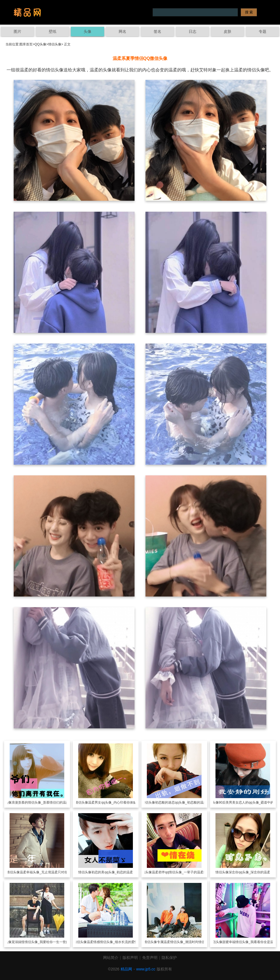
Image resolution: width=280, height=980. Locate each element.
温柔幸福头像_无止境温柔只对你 (44, 872)
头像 (87, 31)
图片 (17, 31)
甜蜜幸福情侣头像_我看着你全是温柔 (250, 942)
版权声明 (130, 958)
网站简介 (111, 958)
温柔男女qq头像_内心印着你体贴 (112, 802)
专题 (262, 31)
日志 (192, 31)
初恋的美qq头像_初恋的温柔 (112, 872)
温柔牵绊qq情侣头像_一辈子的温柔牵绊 (181, 872)
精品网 (126, 969)
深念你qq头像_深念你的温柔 (249, 872)
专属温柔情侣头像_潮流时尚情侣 (181, 942)
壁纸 (52, 31)
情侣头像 (55, 44)
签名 (157, 31)
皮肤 (227, 31)
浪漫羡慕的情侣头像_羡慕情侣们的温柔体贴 (44, 802)
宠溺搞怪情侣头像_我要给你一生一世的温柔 (44, 942)
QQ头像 (40, 44)
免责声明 (150, 958)
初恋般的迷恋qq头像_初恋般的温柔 (181, 802)
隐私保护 (169, 958)
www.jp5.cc (146, 969)
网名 (122, 31)
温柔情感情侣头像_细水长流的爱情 (112, 942)
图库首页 (26, 44)
